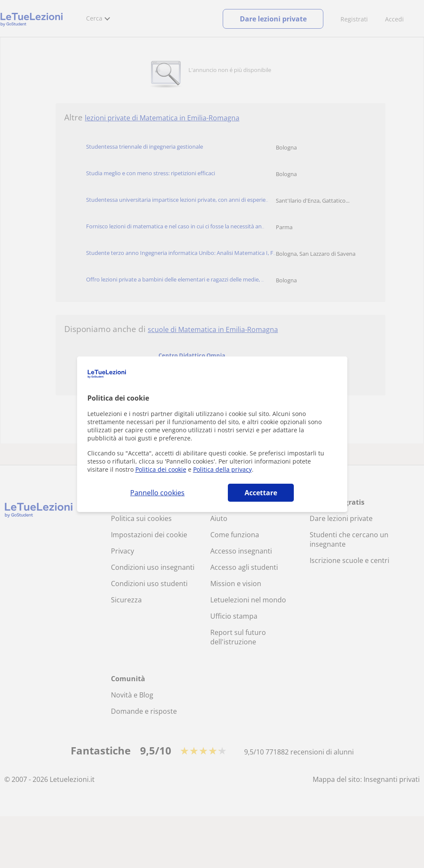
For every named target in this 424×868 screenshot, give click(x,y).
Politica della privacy (222, 469)
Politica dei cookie (161, 469)
